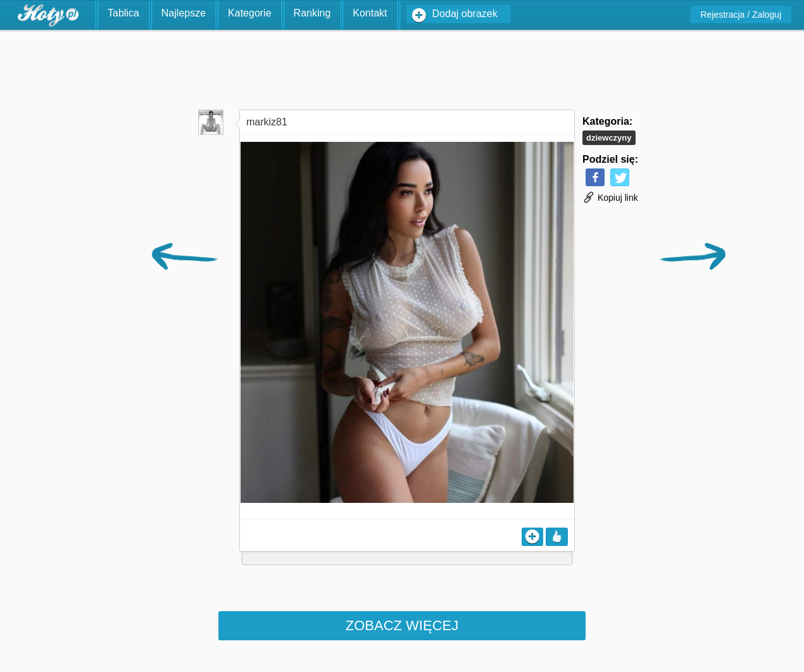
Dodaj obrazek (465, 14)
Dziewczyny (609, 138)
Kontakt (370, 13)
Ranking (312, 13)
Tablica (123, 13)
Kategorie (250, 13)
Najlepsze (184, 13)
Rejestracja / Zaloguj (741, 15)
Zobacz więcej (402, 625)
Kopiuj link (610, 198)
